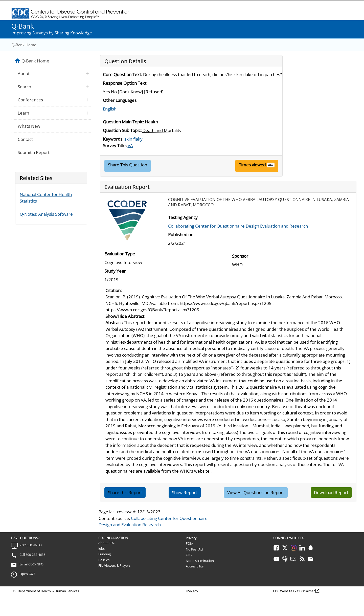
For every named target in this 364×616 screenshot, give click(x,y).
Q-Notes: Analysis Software (46, 214)
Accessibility (195, 566)
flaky (138, 139)
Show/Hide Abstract (125, 316)
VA (130, 146)
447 (271, 165)
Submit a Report (34, 152)
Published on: (181, 235)
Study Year (115, 271)
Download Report (331, 492)
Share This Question (128, 165)
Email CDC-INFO (31, 564)
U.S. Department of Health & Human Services (45, 591)
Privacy (191, 538)
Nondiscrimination (200, 561)
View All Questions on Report (256, 492)
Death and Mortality (162, 130)
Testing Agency (183, 217)
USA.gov (192, 591)
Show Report (185, 492)
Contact (25, 139)
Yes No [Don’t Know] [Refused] (133, 92)
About (24, 73)
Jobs (101, 548)
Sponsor (240, 256)
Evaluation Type (120, 254)
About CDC (107, 543)
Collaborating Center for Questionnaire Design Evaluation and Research (238, 226)
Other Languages (120, 100)
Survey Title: (115, 146)
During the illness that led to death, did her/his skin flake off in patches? (212, 74)
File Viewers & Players (114, 565)
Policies (104, 560)
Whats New (29, 126)
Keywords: (113, 139)
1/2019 (111, 280)
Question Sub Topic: (122, 130)
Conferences (30, 100)
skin (128, 139)
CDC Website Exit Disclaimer (294, 591)
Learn (23, 113)
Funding (105, 554)
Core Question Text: (122, 74)
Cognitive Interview (123, 262)
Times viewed (252, 165)
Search (24, 87)
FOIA (189, 543)
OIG (189, 555)
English (110, 109)
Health (151, 122)
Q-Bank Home (24, 45)
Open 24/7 (27, 574)
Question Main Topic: (123, 122)
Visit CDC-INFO (31, 545)
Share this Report (125, 492)
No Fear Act (195, 549)
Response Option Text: (125, 83)
